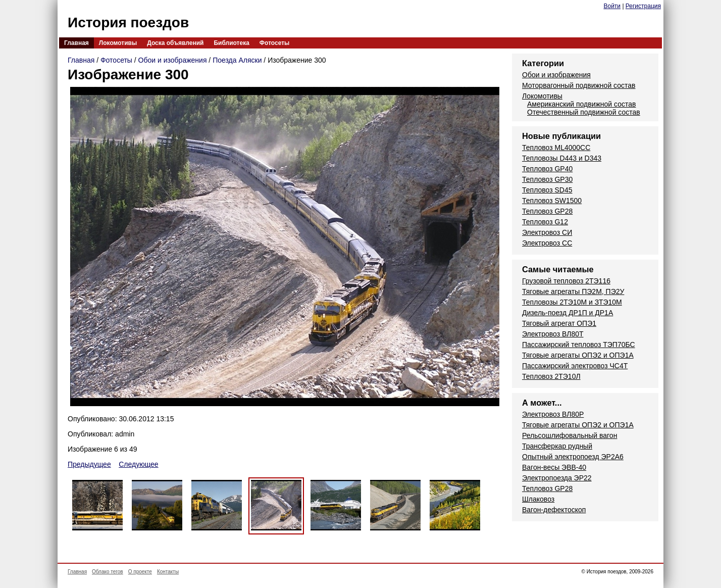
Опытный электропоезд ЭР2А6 (573, 457)
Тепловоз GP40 (547, 169)
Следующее (138, 464)
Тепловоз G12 (545, 222)
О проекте (140, 572)
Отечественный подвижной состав (584, 112)
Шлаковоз (538, 499)
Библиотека (231, 43)
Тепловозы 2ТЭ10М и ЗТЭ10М (572, 302)
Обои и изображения (173, 60)
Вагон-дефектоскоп (554, 510)
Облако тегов (108, 572)
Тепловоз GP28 (547, 211)
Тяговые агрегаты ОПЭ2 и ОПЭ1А (578, 355)
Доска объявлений (175, 43)
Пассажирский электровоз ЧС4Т (575, 366)
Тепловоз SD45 (547, 190)
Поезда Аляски (237, 60)
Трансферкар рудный (557, 446)
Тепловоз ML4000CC (556, 148)
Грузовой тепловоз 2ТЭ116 (566, 281)
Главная (76, 43)
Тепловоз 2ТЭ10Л (551, 376)
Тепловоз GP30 (547, 179)
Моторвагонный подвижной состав (579, 85)
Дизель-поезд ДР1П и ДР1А (568, 313)
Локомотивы (118, 43)
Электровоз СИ (547, 232)
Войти (612, 6)
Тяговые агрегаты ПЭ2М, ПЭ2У (573, 291)
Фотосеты (274, 43)
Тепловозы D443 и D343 (562, 158)
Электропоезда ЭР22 (557, 478)
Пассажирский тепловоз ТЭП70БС (579, 345)
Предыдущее (89, 464)
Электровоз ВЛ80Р (553, 414)
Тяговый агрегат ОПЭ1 (559, 323)
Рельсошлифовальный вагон (570, 435)
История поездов (128, 22)
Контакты (168, 572)
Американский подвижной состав (581, 104)
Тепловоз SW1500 (552, 201)
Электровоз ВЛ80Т (553, 334)
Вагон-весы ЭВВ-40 (554, 467)
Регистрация (643, 6)
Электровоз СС (547, 243)
